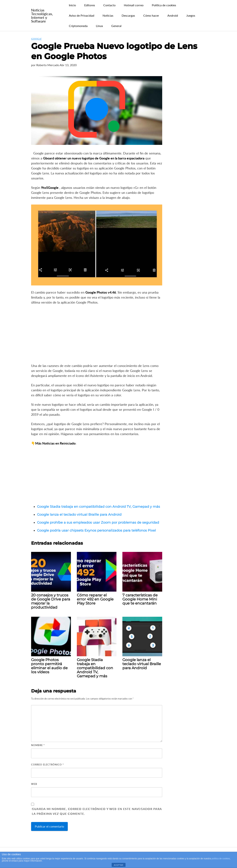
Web (34, 784)
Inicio (72, 5)
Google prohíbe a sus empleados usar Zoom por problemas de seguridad (98, 522)
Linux (99, 26)
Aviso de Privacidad (82, 15)
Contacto (109, 5)
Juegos (191, 15)
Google (36, 39)
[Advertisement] (97, 335)
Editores (90, 5)
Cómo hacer (151, 15)
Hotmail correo (134, 5)
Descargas (128, 15)
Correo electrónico (47, 765)
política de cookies (221, 859)
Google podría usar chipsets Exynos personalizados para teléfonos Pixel (96, 530)
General (116, 26)
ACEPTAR (118, 865)
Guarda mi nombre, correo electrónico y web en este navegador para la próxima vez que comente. (97, 811)
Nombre (38, 745)
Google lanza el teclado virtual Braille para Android (79, 515)
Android (173, 15)
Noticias (108, 15)
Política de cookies (164, 5)
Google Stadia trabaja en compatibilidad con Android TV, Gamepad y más (99, 507)
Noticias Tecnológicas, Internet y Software (42, 16)
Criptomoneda (78, 26)
